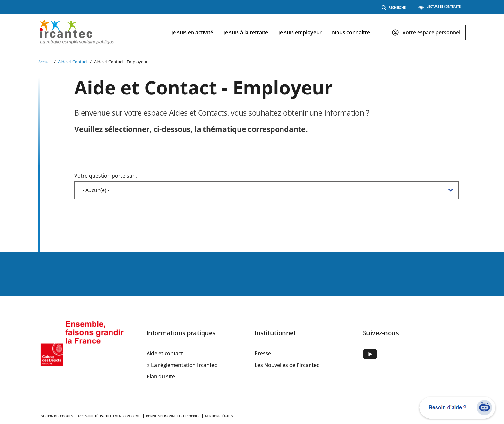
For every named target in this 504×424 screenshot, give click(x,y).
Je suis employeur (300, 32)
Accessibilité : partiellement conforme (109, 416)
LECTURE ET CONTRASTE (439, 7)
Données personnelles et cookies (173, 416)
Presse (263, 353)
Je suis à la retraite (246, 32)
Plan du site (161, 376)
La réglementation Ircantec (184, 365)
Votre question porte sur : (106, 176)
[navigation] (313, 33)
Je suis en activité (192, 32)
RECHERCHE (395, 8)
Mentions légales (219, 416)
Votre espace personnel (431, 32)
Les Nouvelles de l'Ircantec (287, 365)
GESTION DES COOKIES (57, 416)
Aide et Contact (73, 62)
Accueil (45, 62)
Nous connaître (351, 32)
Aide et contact (165, 353)
